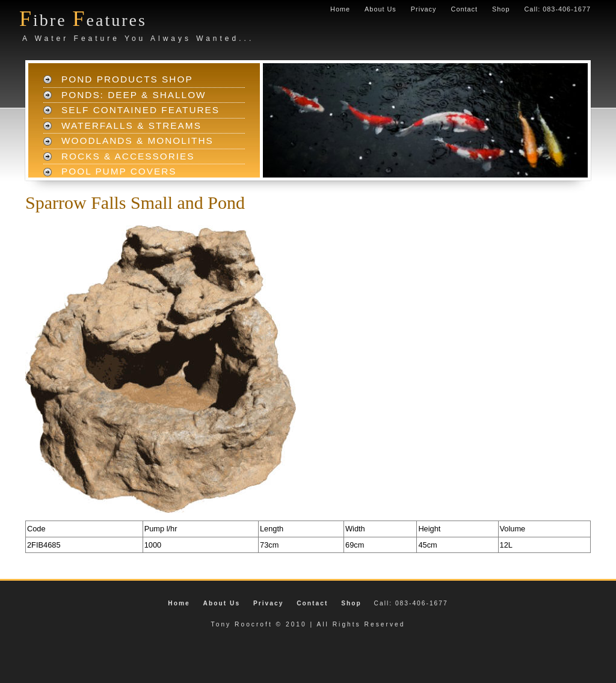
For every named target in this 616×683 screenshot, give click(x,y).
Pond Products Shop (127, 79)
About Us (380, 9)
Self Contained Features (140, 110)
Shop (501, 9)
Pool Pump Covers (119, 171)
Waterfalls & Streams (131, 125)
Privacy (424, 9)
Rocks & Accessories (128, 156)
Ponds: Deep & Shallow (134, 95)
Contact (464, 9)
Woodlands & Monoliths (137, 141)
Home (340, 9)
